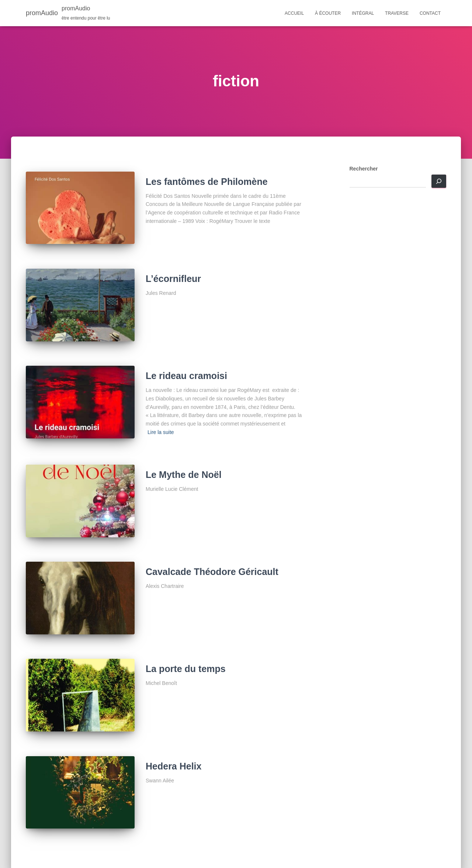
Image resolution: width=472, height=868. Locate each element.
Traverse (397, 13)
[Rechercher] (439, 181)
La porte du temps (186, 669)
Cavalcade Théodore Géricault (212, 572)
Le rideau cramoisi (186, 376)
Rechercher (364, 169)
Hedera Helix (173, 766)
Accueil (294, 13)
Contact (430, 13)
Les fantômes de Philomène (207, 182)
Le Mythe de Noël (184, 475)
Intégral (363, 13)
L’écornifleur (173, 279)
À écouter (328, 13)
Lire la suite (161, 432)
